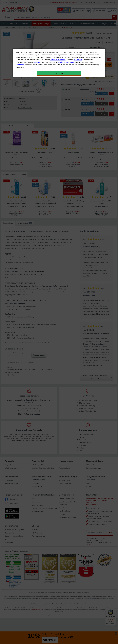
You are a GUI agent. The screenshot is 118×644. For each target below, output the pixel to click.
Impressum (78, 50)
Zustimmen (20, 55)
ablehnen (38, 53)
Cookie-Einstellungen (66, 53)
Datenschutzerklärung (58, 50)
